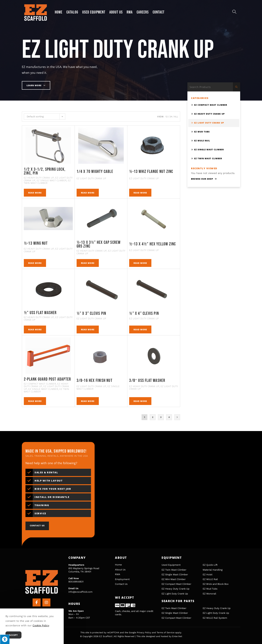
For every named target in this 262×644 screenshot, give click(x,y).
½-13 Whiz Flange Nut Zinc (151, 172)
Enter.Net (177, 636)
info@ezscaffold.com (80, 592)
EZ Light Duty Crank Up (91, 178)
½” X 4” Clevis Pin (144, 314)
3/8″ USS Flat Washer (147, 381)
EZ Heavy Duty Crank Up (39, 178)
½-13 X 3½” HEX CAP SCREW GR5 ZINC (99, 244)
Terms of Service (166, 633)
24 (171, 117)
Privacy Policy (144, 633)
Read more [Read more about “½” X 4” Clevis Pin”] (140, 329)
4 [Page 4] (169, 417)
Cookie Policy (41, 625)
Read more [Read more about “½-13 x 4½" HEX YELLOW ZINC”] (140, 263)
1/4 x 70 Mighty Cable (95, 172)
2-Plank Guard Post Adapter (47, 379)
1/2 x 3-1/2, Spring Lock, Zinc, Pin (45, 171)
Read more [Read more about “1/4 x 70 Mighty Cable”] (88, 193)
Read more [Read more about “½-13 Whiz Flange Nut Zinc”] (140, 193)
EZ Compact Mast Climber (40, 384)
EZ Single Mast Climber (52, 180)
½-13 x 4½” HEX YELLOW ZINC (152, 244)
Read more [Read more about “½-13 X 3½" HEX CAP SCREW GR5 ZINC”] (88, 263)
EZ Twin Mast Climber (47, 182)
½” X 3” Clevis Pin (91, 314)
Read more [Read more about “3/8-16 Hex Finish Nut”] (88, 401)
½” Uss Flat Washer (40, 313)
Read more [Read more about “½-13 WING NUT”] (35, 263)
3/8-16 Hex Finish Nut (95, 381)
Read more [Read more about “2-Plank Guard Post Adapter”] (35, 401)
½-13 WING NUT (36, 243)
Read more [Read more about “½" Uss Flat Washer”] (35, 329)
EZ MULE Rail (202, 141)
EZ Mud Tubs (202, 132)
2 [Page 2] (153, 417)
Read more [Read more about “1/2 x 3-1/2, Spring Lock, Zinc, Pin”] (35, 193)
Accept (13, 635)
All (176, 117)
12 (166, 117)
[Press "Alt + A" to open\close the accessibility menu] (5, 639)
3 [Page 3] (161, 417)
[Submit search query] (237, 87)
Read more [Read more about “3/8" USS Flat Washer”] (140, 401)
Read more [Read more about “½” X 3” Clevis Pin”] (88, 329)
